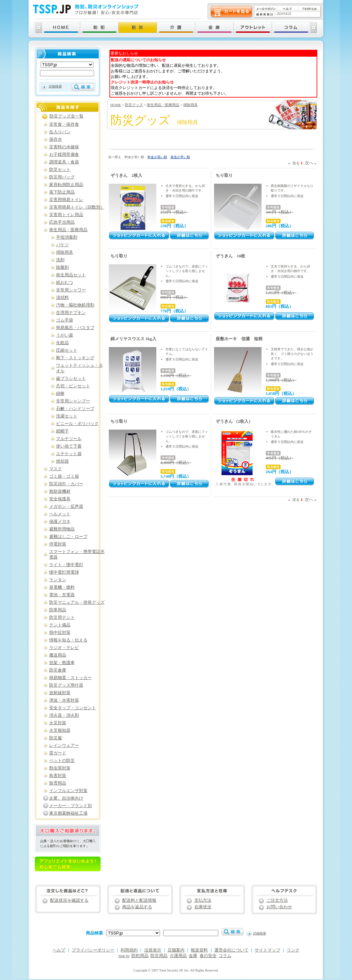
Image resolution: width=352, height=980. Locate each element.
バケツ (62, 245)
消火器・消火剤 (64, 715)
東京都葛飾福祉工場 (68, 813)
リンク (293, 950)
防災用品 (159, 956)
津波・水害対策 (64, 700)
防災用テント (62, 618)
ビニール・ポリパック (77, 424)
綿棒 (60, 394)
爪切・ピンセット (73, 386)
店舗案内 (176, 950)
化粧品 (62, 343)
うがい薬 (65, 335)
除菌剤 (62, 268)
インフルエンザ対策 (68, 791)
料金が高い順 (157, 157)
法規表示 (153, 950)
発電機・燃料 (62, 587)
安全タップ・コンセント (73, 708)
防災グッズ (134, 105)
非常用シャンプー (73, 401)
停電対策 (58, 544)
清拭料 (62, 298)
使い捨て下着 (69, 446)
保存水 (56, 139)
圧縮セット (67, 350)
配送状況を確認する (69, 900)
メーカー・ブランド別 (70, 806)
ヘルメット (60, 514)
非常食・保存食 (64, 124)
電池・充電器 (62, 595)
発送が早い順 (180, 157)
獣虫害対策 (60, 768)
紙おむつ (65, 283)
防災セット (60, 170)
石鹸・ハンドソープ (75, 409)
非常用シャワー (71, 290)
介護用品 (178, 956)
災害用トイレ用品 (66, 215)
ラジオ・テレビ (64, 648)
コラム (225, 956)
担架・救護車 (62, 663)
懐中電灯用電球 (64, 572)
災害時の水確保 (64, 147)
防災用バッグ (62, 177)
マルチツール (69, 439)
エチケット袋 (69, 454)
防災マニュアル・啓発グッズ (77, 602)
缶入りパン (60, 132)
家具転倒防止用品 (66, 185)
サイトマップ (267, 950)
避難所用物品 (62, 529)
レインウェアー (64, 746)
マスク (56, 469)
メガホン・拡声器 (66, 507)
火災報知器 (60, 730)
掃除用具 (190, 105)
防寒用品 (58, 610)
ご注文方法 (277, 900)
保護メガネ (60, 522)
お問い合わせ (279, 907)
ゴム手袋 (65, 320)
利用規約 (129, 950)
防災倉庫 (58, 670)
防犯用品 (140, 956)
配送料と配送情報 (139, 900)
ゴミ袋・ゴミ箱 (64, 476)
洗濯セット (67, 416)
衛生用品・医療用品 (163, 105)
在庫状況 (203, 907)
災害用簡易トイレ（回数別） (77, 207)
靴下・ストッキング (75, 358)
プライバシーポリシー (93, 950)
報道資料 (199, 950)
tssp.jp (124, 956)
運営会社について (231, 950)
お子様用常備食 (64, 155)
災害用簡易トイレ (66, 200)
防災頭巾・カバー (66, 484)
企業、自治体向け (66, 798)
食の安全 (208, 956)
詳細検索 (55, 86)
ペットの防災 (62, 761)
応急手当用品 (62, 222)
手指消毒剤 (67, 237)
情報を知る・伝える (68, 640)
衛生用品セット (71, 275)
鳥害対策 (58, 776)
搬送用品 (58, 655)
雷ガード (58, 753)
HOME (116, 105)
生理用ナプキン (71, 313)
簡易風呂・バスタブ (75, 328)
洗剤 (60, 260)
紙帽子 (62, 431)
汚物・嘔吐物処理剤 (75, 305)
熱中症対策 (60, 633)
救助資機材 (60, 491)
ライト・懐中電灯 (66, 565)
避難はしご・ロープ (68, 537)
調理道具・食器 (64, 162)
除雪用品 (58, 783)
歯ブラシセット (71, 379)
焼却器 (62, 461)
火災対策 (58, 723)
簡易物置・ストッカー (70, 678)
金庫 (193, 956)
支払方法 (203, 900)
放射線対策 (60, 693)
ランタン (58, 580)
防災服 (56, 738)
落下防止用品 (62, 192)
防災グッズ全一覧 (67, 116)
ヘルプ (59, 950)
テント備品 (60, 625)
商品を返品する (137, 907)
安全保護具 (60, 499)
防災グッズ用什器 (66, 685)
